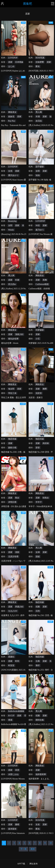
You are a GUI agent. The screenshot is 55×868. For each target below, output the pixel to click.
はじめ (11, 66)
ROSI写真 (40, 58)
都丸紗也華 (13, 339)
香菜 (10, 720)
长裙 (17, 280)
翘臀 (45, 389)
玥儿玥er (12, 284)
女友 (38, 825)
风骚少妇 (19, 607)
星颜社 (11, 657)
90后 (38, 225)
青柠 (38, 665)
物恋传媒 (12, 439)
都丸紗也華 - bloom (10, 343)
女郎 (38, 171)
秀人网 (39, 112)
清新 (17, 552)
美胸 (45, 280)
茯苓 (38, 448)
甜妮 (38, 557)
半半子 (39, 502)
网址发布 (34, 864)
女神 (38, 552)
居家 (10, 62)
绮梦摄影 (40, 330)
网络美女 (12, 112)
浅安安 (39, 393)
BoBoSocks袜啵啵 (16, 711)
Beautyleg (12, 221)
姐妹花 (11, 117)
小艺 (38, 339)
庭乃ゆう (40, 230)
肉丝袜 (46, 443)
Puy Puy (12, 121)
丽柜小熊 (12, 448)
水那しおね (13, 774)
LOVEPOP (13, 58)
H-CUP (11, 716)
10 (51, 843)
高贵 (17, 770)
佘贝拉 (39, 121)
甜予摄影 (40, 167)
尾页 (33, 849)
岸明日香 (12, 502)
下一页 (23, 849)
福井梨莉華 (41, 774)
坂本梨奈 (12, 829)
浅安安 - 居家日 (36, 398)
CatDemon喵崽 (42, 284)
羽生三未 (12, 393)
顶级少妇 (19, 334)
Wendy (11, 230)
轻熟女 (46, 498)
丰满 (38, 117)
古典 (38, 661)
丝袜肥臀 (40, 62)
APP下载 (21, 864)
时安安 (11, 665)
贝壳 (38, 611)
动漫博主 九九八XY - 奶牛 (13, 615)
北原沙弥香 (13, 557)
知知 (38, 175)
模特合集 (40, 720)
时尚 (17, 661)
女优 (10, 171)
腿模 (17, 825)
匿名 (38, 66)
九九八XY (13, 611)
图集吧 (28, 4)
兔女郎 (11, 389)
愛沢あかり (13, 175)
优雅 (38, 607)
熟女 (17, 498)
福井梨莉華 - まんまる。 (40, 779)
